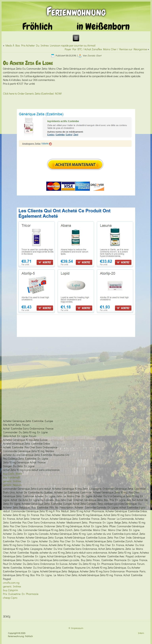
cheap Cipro (10, 598)
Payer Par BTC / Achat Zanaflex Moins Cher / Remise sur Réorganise (106, 49)
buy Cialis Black (12, 474)
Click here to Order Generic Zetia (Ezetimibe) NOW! (32, 93)
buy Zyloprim (10, 590)
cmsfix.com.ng (11, 583)
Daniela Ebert (94, 55)
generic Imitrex (12, 481)
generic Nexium (12, 485)
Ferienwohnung (76, 12)
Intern (141, 633)
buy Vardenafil (12, 477)
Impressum (77, 628)
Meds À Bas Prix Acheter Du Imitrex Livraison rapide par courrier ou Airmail (50, 45)
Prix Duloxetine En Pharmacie (21, 594)
